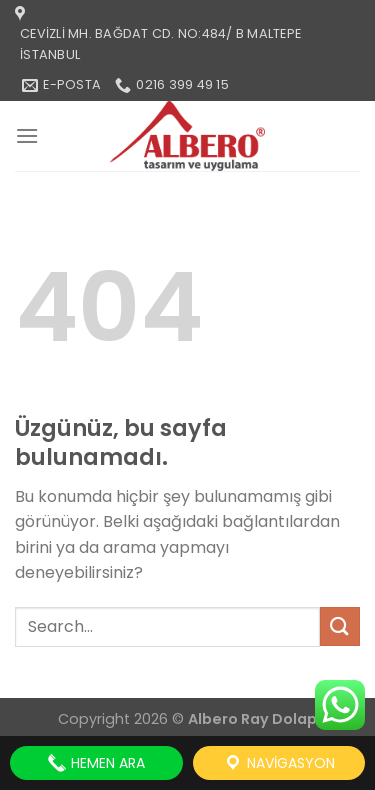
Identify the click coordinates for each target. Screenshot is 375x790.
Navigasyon (279, 763)
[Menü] (27, 135)
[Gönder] (340, 626)
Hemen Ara (96, 763)
